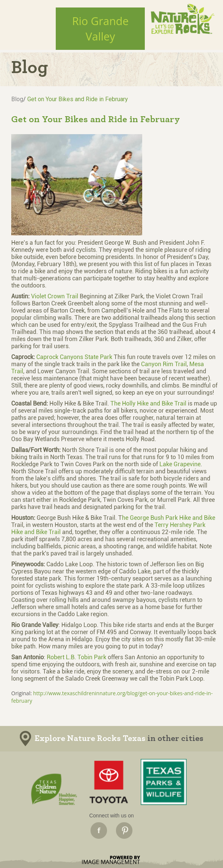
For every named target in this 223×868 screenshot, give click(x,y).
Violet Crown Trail (55, 296)
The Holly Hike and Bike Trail (148, 403)
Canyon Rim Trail (164, 364)
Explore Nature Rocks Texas (90, 739)
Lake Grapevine (180, 464)
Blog (17, 99)
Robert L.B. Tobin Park (77, 657)
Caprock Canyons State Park (74, 357)
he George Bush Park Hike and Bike (169, 518)
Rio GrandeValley (100, 28)
